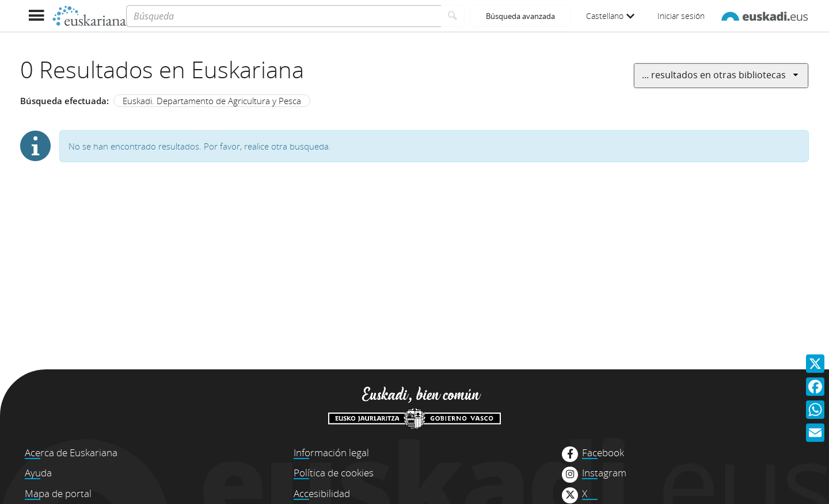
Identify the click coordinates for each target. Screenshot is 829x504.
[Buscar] (453, 16)
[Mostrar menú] (36, 16)
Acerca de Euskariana (71, 453)
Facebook (603, 453)
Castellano (610, 16)
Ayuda (38, 473)
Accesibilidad (322, 493)
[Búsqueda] (284, 16)
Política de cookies (334, 473)
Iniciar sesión (681, 16)
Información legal (331, 453)
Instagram (604, 473)
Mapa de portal (58, 493)
